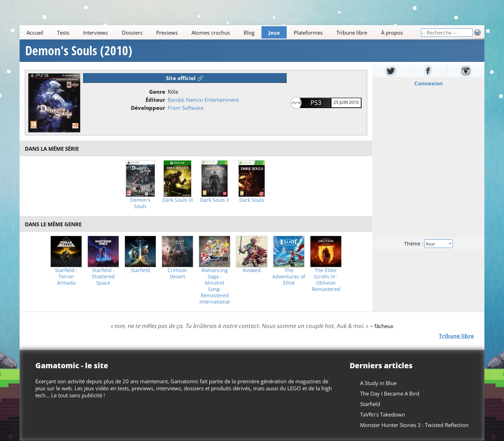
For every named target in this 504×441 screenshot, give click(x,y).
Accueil (35, 33)
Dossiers (132, 33)
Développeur (148, 108)
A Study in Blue (378, 383)
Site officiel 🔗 (185, 78)
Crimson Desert (177, 273)
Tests (63, 33)
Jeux (274, 33)
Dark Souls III (178, 200)
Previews (167, 33)
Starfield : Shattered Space (103, 277)
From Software (185, 108)
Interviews (95, 33)
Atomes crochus (211, 33)
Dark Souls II (215, 200)
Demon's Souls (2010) (79, 51)
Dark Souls (252, 200)
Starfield (140, 270)
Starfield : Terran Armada (66, 277)
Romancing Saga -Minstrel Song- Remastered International (215, 286)
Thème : (428, 244)
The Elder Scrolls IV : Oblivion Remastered (326, 280)
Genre (157, 92)
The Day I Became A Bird (390, 393)
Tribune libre (352, 33)
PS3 (316, 102)
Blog (249, 33)
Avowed (252, 270)
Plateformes (308, 33)
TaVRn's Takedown (383, 414)
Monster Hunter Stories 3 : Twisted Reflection (414, 425)
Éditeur (155, 100)
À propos (392, 33)
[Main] (220, 32)
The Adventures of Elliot (289, 277)
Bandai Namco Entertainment (203, 100)
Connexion (429, 83)
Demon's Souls (140, 203)
